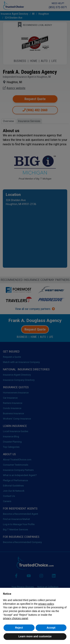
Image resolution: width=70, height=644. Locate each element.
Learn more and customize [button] (35, 636)
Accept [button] (51, 628)
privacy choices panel (15, 618)
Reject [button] (19, 628)
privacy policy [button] (46, 604)
